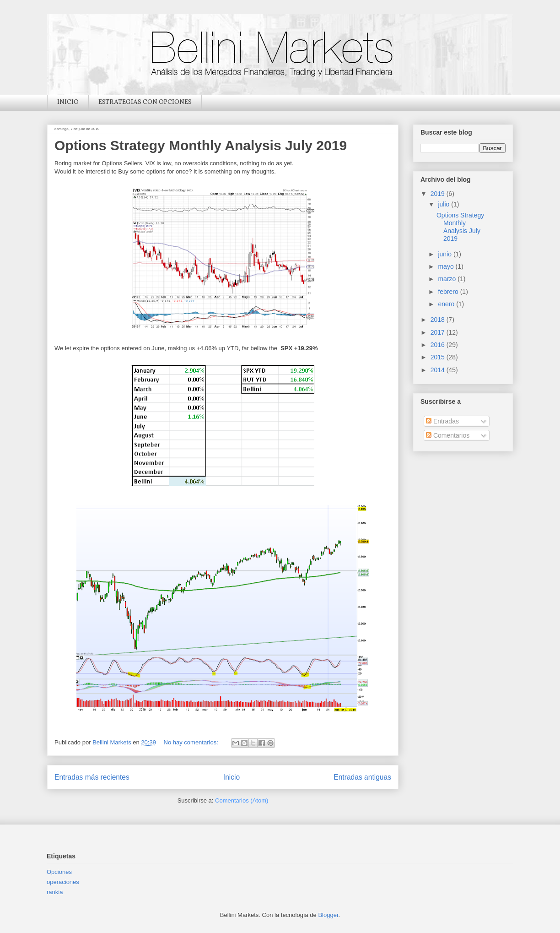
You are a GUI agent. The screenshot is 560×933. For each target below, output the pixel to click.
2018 (439, 320)
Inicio (232, 777)
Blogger (328, 915)
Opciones (59, 872)
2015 (439, 357)
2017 (439, 332)
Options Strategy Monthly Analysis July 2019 (201, 145)
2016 (439, 345)
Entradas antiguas (362, 777)
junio (445, 254)
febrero (449, 292)
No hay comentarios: (192, 742)
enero (447, 304)
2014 (439, 370)
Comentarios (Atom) (242, 800)
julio (444, 204)
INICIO (68, 102)
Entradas (442, 421)
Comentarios (448, 435)
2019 (439, 194)
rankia (55, 892)
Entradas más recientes (92, 777)
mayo (447, 266)
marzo (448, 279)
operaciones (63, 882)
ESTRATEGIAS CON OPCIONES (145, 102)
